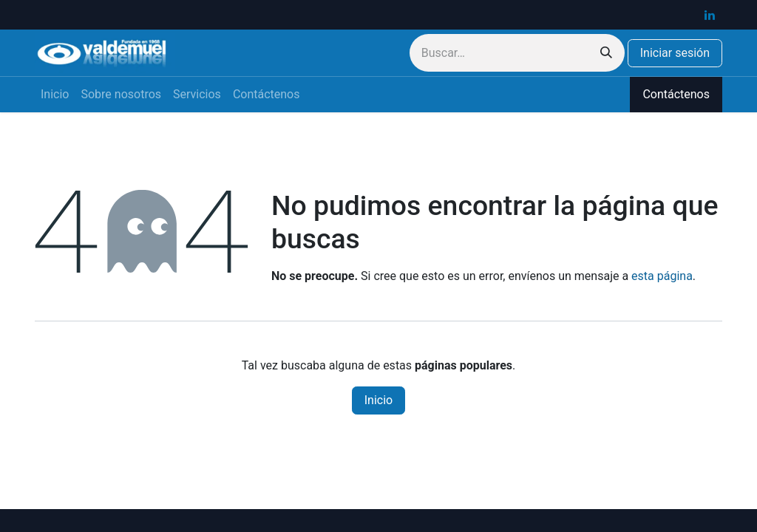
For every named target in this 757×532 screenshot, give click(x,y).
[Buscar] (606, 53)
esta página (662, 276)
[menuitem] (55, 95)
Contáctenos (676, 94)
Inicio (378, 400)
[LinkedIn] (710, 15)
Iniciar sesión (675, 53)
